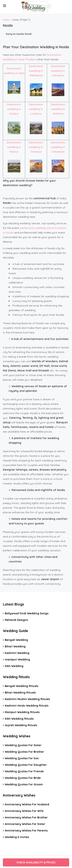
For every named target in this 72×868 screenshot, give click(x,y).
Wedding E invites (17, 837)
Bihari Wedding (15, 646)
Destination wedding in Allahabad (36, 71)
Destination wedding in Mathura (58, 109)
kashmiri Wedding (17, 653)
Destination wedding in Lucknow (36, 109)
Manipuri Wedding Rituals (22, 712)
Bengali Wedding (16, 640)
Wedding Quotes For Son (22, 758)
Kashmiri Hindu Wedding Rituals (27, 706)
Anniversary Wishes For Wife (24, 811)
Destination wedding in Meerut (14, 147)
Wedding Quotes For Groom (24, 784)
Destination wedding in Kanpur (14, 109)
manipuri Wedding (17, 660)
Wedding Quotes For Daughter (26, 765)
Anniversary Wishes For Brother (26, 817)
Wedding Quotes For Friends (24, 771)
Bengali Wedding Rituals (22, 686)
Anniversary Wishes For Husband (27, 804)
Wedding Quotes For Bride (23, 778)
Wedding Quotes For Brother (24, 752)
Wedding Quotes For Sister (23, 745)
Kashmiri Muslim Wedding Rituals (27, 699)
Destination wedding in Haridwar (58, 71)
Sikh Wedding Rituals (19, 719)
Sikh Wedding (14, 666)
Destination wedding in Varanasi (36, 147)
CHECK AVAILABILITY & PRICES (36, 862)
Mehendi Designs (16, 620)
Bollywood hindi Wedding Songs (27, 613)
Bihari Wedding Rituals (20, 693)
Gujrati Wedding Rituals (21, 725)
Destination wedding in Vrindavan (58, 147)
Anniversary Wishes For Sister (25, 824)
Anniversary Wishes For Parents (26, 831)
